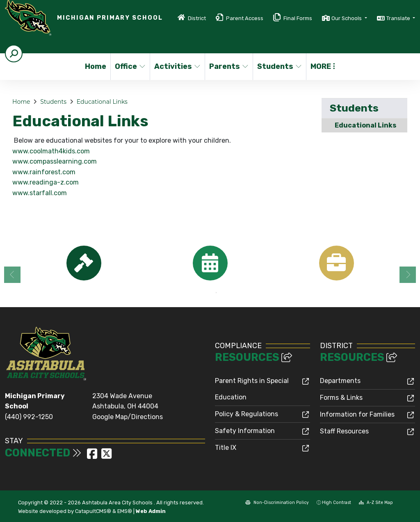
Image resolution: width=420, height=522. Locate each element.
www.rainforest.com (44, 172)
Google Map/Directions (128, 417)
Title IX (226, 448)
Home (96, 66)
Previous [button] (12, 275)
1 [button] (204, 293)
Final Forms (298, 18)
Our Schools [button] (347, 18)
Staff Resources (344, 431)
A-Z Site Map (376, 503)
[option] (84, 263)
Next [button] (408, 275)
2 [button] (216, 293)
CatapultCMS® (93, 511)
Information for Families (357, 414)
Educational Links (102, 102)
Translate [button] (399, 18)
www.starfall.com (40, 193)
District (197, 18)
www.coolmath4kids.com (51, 151)
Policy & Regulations (247, 414)
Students (279, 66)
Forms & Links (341, 398)
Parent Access (245, 18)
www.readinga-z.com (46, 182)
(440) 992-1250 (29, 417)
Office (130, 66)
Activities (177, 66)
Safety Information (245, 431)
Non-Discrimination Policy (277, 503)
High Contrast (337, 503)
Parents (228, 66)
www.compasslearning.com (55, 161)
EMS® (125, 511)
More (323, 66)
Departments (340, 381)
